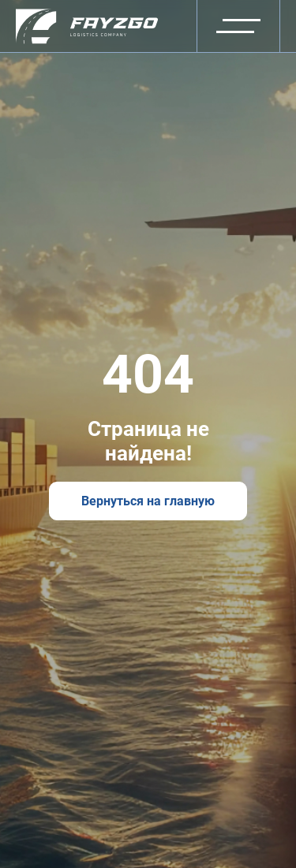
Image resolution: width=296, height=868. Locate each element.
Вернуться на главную (148, 501)
